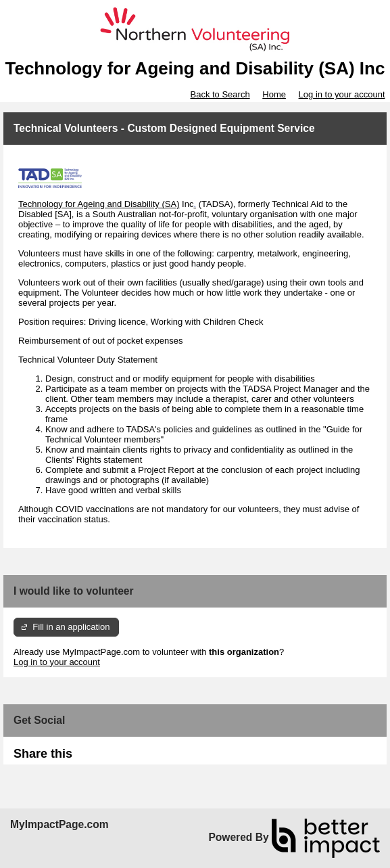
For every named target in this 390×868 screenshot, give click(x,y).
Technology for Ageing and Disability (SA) (99, 204)
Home (274, 94)
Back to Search (220, 94)
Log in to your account (342, 94)
